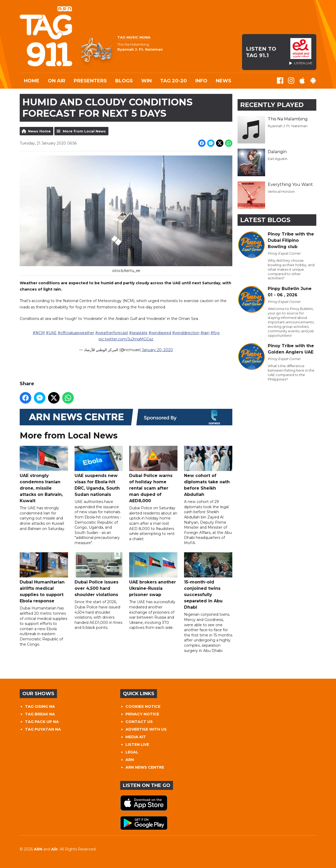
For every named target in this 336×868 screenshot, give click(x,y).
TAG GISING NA (40, 706)
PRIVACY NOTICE (142, 714)
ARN (130, 760)
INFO (201, 81)
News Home (39, 131)
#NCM (39, 333)
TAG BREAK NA (40, 714)
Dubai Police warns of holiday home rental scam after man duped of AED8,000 (153, 475)
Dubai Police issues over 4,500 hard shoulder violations (99, 575)
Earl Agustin (278, 159)
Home (32, 81)
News (224, 81)
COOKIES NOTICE (143, 706)
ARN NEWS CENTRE (145, 767)
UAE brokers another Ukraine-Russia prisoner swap (153, 575)
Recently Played (272, 105)
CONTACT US (139, 722)
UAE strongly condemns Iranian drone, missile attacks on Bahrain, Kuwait (44, 475)
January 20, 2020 (157, 350)
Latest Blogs (265, 220)
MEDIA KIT (136, 737)
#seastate (138, 333)
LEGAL (132, 752)
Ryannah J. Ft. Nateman (288, 126)
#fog (215, 333)
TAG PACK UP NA (42, 722)
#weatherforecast (112, 333)
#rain (205, 333)
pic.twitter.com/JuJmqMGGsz (126, 339)
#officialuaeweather (76, 333)
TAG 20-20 (174, 81)
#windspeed (160, 333)
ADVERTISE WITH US (146, 729)
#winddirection (186, 333)
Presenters (90, 81)
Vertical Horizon (281, 191)
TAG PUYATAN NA (43, 729)
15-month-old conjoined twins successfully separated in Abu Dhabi (208, 581)
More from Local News (84, 131)
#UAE (51, 333)
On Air (57, 81)
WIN (146, 81)
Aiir (54, 849)
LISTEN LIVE (137, 744)
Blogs (124, 81)
